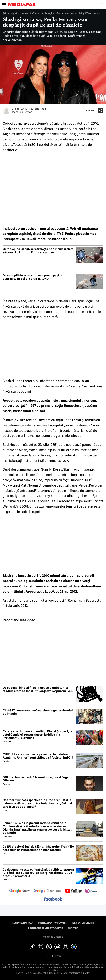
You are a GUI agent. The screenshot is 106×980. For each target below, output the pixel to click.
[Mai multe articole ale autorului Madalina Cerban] (6, 111)
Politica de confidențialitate (45, 928)
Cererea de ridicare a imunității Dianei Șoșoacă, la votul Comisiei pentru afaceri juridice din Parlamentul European (37, 735)
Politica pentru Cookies (52, 923)
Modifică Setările (53, 937)
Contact (73, 928)
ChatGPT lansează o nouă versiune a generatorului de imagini (38, 712)
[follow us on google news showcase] (48, 891)
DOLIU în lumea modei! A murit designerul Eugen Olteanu (37, 779)
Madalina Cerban (22, 112)
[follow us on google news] (20, 891)
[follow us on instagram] (91, 891)
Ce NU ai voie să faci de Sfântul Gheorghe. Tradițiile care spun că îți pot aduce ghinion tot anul (38, 848)
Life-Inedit (25, 13)
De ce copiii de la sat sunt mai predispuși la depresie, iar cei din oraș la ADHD (32, 277)
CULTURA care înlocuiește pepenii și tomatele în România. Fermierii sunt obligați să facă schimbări (38, 756)
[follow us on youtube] (73, 891)
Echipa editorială (23, 923)
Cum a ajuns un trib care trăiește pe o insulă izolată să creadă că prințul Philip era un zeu (38, 251)
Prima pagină (10, 13)
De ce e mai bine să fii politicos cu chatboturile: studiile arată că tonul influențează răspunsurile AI (38, 689)
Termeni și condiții (83, 923)
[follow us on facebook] (53, 899)
